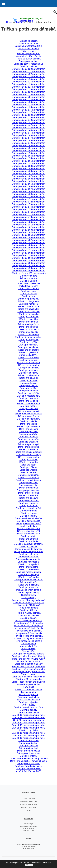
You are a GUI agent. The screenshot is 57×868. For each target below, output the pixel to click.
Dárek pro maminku (28, 61)
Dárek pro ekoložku (28, 332)
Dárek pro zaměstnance (28, 521)
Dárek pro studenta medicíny (28, 664)
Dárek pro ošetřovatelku (28, 419)
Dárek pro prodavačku (28, 439)
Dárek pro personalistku (28, 490)
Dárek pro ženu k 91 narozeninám (28, 250)
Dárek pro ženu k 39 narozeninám (28, 117)
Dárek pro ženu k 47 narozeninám (28, 138)
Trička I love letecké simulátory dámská (28, 758)
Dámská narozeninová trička (28, 46)
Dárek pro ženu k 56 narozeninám (28, 161)
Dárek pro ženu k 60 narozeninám (28, 171)
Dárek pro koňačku (28, 539)
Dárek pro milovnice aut (28, 753)
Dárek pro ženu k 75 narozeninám (28, 209)
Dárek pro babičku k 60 (28, 529)
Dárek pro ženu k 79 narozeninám (28, 220)
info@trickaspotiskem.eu (31, 844)
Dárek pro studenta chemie (28, 689)
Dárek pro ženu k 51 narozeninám (28, 148)
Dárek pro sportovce (28, 587)
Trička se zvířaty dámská (28, 59)
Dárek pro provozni (28, 495)
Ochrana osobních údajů (29, 807)
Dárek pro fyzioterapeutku (28, 559)
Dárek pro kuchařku (28, 373)
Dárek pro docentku (28, 485)
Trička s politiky (28, 649)
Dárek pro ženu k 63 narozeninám (28, 179)
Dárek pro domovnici (28, 329)
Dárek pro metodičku (28, 569)
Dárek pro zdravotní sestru (28, 480)
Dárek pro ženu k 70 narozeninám (28, 197)
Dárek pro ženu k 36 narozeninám (28, 110)
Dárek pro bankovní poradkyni (28, 544)
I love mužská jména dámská (28, 638)
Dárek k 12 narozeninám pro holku (28, 723)
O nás (28, 810)
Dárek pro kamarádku (28, 501)
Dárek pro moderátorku (28, 403)
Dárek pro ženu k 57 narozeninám (28, 163)
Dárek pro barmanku (28, 317)
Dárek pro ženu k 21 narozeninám (28, 72)
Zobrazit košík (26, 21)
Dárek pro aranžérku (28, 541)
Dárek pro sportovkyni (28, 697)
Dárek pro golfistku (28, 730)
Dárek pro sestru (28, 294)
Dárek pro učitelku (28, 467)
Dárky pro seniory (28, 710)
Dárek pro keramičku (28, 358)
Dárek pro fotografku (28, 340)
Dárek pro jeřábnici (28, 352)
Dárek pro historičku (28, 345)
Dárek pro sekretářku (28, 457)
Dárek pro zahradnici (28, 478)
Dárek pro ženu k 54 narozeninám (28, 156)
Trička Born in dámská (28, 615)
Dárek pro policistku (28, 432)
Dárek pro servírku (28, 460)
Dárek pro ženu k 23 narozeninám (28, 77)
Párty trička (28, 687)
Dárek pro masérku (28, 488)
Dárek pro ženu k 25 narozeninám (28, 82)
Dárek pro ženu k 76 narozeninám (28, 212)
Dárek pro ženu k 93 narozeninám (28, 255)
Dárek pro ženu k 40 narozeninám (28, 120)
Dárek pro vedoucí (28, 472)
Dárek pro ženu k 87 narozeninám (28, 240)
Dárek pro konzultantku (28, 363)
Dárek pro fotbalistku (28, 741)
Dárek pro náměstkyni (28, 575)
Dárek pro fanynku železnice (28, 766)
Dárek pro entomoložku (28, 751)
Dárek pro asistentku (28, 314)
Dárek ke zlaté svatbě (28, 712)
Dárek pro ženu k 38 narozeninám (28, 115)
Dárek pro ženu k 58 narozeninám (28, 166)
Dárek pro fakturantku (28, 557)
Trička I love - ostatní (28, 289)
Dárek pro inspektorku (28, 347)
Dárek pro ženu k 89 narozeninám (28, 245)
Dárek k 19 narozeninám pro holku (28, 738)
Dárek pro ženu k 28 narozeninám (28, 89)
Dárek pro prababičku (28, 299)
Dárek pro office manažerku (29, 414)
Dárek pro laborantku (28, 375)
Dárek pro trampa (28, 511)
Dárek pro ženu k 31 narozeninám (28, 97)
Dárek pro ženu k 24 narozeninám (28, 79)
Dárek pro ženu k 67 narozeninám (28, 189)
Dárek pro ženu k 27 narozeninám (28, 87)
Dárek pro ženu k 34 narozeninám (28, 105)
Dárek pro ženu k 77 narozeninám (28, 215)
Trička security (28, 598)
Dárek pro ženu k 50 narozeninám (28, 146)
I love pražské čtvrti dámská (28, 621)
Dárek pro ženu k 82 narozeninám (28, 227)
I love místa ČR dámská (28, 605)
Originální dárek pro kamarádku (28, 720)
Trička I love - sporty (28, 286)
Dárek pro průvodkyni (28, 444)
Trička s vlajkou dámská (28, 54)
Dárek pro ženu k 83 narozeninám (28, 230)
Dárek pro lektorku (28, 380)
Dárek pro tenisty (28, 278)
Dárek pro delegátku (28, 554)
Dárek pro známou (28, 506)
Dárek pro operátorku (28, 416)
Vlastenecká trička (28, 646)
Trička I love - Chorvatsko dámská (28, 600)
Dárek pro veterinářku (28, 475)
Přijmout (29, 865)
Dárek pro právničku (28, 437)
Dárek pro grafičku (28, 342)
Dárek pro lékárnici (28, 378)
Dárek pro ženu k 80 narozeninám (28, 222)
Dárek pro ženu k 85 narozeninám (28, 235)
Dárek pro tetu (28, 296)
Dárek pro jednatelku (28, 350)
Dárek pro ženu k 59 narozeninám (28, 169)
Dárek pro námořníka (28, 306)
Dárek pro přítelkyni (28, 743)
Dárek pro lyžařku (28, 756)
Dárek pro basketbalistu (28, 764)
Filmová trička (28, 651)
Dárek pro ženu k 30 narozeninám (28, 94)
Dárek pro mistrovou (28, 398)
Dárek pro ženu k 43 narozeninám (28, 128)
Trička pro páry (28, 51)
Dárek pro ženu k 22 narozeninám (28, 74)
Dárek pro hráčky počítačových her (28, 669)
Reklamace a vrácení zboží (29, 801)
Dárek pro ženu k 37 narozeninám (28, 112)
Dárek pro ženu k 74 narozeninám (28, 207)
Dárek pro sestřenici (28, 746)
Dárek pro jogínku (28, 516)
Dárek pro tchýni (28, 536)
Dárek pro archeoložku (28, 312)
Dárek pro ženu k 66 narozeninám (28, 186)
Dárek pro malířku (28, 388)
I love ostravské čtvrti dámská (28, 626)
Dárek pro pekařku (28, 421)
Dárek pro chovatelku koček (28, 518)
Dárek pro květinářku (28, 577)
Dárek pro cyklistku (28, 695)
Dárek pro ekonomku (28, 335)
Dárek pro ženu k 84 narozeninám (28, 232)
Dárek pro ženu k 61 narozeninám (28, 174)
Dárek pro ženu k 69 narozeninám (28, 194)
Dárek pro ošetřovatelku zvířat (28, 580)
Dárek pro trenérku (28, 462)
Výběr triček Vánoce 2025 (28, 771)
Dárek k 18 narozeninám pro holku (28, 715)
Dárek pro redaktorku (28, 447)
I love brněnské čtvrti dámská (28, 623)
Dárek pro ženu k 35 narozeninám (28, 107)
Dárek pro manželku (28, 304)
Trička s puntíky (28, 692)
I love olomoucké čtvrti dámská (28, 628)
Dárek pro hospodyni (28, 564)
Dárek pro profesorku (28, 493)
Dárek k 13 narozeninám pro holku (28, 725)
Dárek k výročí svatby (28, 592)
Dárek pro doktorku (28, 327)
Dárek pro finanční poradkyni (28, 337)
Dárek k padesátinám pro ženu (28, 707)
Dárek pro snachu (28, 618)
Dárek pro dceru (28, 291)
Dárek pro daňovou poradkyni (28, 552)
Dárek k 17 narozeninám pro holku (28, 735)
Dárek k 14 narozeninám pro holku (28, 728)
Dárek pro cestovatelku (28, 700)
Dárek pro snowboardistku (28, 769)
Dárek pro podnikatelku (28, 426)
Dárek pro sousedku (28, 503)
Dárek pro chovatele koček (28, 508)
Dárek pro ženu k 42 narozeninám (28, 125)
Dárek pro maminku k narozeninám (28, 677)
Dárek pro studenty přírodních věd (28, 672)
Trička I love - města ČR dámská (28, 603)
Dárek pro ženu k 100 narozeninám (28, 273)
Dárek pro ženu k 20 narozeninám (28, 69)
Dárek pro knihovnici (28, 360)
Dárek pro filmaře (28, 582)
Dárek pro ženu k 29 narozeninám (28, 92)
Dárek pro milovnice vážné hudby (28, 659)
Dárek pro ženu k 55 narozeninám (28, 158)
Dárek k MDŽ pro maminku (28, 679)
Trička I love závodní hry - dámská (28, 667)
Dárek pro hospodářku (28, 562)
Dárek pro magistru (28, 567)
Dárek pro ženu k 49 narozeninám (28, 143)
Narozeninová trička (28, 43)
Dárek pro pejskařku (28, 702)
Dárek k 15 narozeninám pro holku (28, 718)
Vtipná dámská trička (28, 49)
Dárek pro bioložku (28, 319)
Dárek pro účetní (28, 465)
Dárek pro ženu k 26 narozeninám (28, 84)
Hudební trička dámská (28, 661)
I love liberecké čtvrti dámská (28, 636)
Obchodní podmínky (28, 799)
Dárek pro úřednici (28, 470)
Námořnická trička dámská (28, 56)
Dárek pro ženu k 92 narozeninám (28, 253)
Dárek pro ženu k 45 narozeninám (28, 133)
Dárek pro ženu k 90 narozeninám (28, 248)
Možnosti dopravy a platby (28, 804)
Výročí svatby (28, 705)
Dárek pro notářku (28, 406)
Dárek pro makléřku (28, 386)
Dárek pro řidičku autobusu (28, 452)
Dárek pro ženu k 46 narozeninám (28, 135)
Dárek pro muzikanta (28, 585)
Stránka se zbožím (28, 41)
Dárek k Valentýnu (28, 526)
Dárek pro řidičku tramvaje (28, 455)
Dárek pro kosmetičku (28, 368)
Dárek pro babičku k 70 (28, 531)
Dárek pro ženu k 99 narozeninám (28, 271)
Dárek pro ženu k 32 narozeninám (28, 100)
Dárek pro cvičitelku (28, 483)
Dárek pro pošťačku (28, 434)
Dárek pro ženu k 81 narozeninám (28, 225)
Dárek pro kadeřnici (28, 355)
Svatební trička (28, 595)
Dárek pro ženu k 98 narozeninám (28, 268)
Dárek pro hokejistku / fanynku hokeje (28, 761)
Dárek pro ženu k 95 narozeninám (28, 260)
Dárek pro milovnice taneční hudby (28, 656)
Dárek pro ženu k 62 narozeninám (28, 176)
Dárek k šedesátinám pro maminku (28, 682)
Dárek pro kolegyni (28, 498)
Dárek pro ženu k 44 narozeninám (28, 130)
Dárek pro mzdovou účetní (28, 572)
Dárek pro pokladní (28, 429)
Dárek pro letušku (28, 383)
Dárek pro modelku (28, 401)
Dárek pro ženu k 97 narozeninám (28, 266)
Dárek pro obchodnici (28, 411)
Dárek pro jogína (28, 513)
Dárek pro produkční (28, 442)
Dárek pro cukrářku (28, 322)
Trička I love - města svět (28, 283)
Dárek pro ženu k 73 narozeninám (28, 204)
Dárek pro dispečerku (28, 324)
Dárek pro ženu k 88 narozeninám (28, 243)
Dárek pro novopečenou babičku (28, 654)
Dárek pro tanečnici (28, 748)
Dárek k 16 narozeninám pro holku (28, 733)
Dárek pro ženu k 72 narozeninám (28, 202)
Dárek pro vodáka (28, 281)
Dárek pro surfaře (28, 276)
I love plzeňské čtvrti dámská (28, 633)
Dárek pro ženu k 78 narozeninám (28, 217)
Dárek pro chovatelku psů (28, 523)
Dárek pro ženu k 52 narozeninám (28, 151)
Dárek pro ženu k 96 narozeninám (28, 263)
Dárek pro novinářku (28, 409)
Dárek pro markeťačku (29, 393)
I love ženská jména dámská (28, 641)
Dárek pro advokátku (28, 309)
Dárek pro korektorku (28, 365)
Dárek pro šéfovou (28, 610)
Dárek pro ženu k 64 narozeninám (28, 181)
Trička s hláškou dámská (28, 613)
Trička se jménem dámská (28, 590)
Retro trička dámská (28, 608)
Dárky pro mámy (28, 674)
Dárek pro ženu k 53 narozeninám (28, 153)
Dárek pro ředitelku (28, 449)
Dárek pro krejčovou (28, 370)
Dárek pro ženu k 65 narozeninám (28, 184)
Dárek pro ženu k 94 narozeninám (28, 258)
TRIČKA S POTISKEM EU (28, 12)
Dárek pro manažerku (28, 391)
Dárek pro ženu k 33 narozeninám (28, 102)
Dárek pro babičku (28, 66)
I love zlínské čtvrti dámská (28, 631)
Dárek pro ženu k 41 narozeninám (28, 123)
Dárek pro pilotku (28, 424)
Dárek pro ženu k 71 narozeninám (28, 199)
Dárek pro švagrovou (28, 301)
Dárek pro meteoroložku (28, 396)
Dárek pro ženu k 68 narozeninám (28, 192)
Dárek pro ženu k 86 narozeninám (28, 237)
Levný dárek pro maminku (28, 684)
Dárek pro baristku (28, 546)
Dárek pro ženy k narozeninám (28, 64)
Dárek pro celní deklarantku (28, 549)
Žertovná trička (28, 644)
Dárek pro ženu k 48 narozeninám (28, 140)
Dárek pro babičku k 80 (28, 534)
